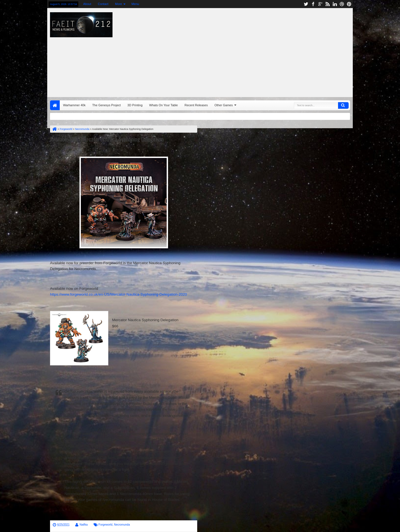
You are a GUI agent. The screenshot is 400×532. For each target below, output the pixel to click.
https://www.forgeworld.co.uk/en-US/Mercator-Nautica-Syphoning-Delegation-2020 (118, 294)
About (87, 4)
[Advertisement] (274, 51)
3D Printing (135, 105)
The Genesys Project (107, 105)
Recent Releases (196, 105)
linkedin (335, 4)
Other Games (224, 105)
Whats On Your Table (163, 105)
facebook (313, 4)
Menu (135, 4)
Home (55, 105)
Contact (103, 4)
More (118, 4)
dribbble (342, 4)
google (320, 4)
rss (327, 4)
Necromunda (122, 525)
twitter (306, 4)
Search (343, 105)
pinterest (349, 4)
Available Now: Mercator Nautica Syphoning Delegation (107, 139)
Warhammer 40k (74, 105)
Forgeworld (106, 525)
